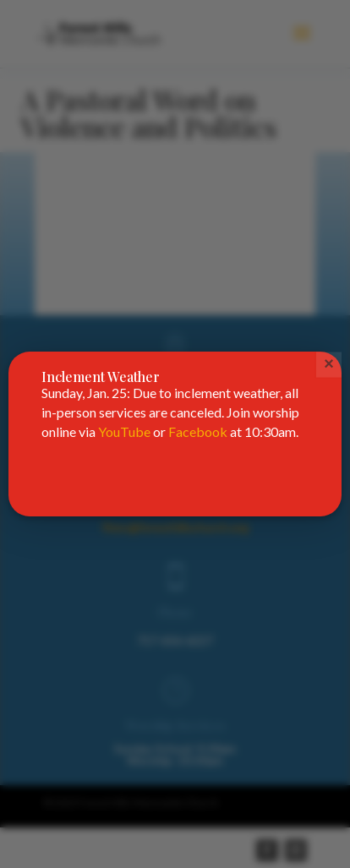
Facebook (198, 431)
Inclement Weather (101, 377)
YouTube (124, 431)
